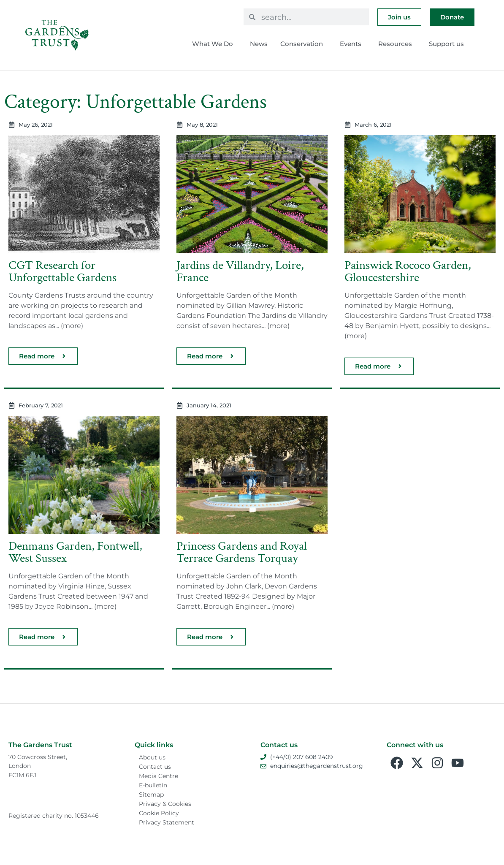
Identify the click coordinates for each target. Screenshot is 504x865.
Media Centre (159, 776)
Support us (448, 44)
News (259, 44)
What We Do (215, 44)
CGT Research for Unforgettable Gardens (62, 271)
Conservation (304, 44)
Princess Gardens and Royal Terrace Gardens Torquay (242, 552)
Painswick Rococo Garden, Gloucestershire (408, 271)
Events (353, 44)
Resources (397, 44)
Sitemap (151, 794)
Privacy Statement (167, 822)
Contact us (155, 767)
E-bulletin (153, 785)
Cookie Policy (159, 813)
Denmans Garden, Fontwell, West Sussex (75, 552)
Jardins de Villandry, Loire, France (240, 271)
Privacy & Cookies (165, 804)
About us (152, 757)
